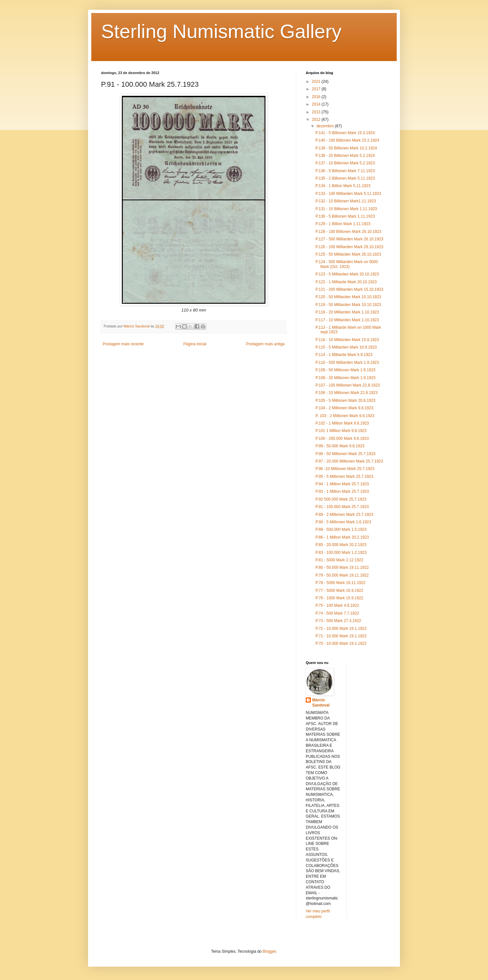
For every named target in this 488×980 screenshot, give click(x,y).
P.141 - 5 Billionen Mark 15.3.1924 (345, 133)
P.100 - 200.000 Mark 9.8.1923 (342, 439)
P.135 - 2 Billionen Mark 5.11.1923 (345, 178)
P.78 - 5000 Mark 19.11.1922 (340, 583)
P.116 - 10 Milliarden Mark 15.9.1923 (347, 340)
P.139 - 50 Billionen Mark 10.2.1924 (346, 148)
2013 (317, 112)
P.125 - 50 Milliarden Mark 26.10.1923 (348, 254)
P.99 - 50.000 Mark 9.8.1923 (340, 446)
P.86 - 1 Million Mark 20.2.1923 (342, 537)
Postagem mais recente (123, 344)
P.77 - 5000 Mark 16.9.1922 (339, 591)
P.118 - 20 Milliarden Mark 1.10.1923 (347, 312)
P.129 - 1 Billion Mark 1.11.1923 (343, 224)
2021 (317, 82)
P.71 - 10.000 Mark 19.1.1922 (341, 636)
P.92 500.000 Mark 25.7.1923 (341, 499)
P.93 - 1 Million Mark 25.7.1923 (342, 491)
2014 (317, 104)
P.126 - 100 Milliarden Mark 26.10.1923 (349, 247)
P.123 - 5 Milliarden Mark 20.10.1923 (347, 274)
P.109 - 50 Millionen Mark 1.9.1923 (346, 370)
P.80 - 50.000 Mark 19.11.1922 (342, 567)
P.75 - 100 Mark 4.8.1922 (337, 605)
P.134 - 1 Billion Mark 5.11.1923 (343, 186)
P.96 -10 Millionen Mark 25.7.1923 (345, 469)
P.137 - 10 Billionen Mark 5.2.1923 (345, 163)
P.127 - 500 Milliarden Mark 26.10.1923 (349, 239)
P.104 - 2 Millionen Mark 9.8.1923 (344, 408)
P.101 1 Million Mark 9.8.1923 (341, 431)
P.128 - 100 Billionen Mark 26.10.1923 (348, 232)
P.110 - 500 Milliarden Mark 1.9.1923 (347, 363)
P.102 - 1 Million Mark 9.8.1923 (342, 423)
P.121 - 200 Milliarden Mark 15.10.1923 (349, 289)
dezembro (326, 126)
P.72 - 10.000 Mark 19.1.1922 (341, 629)
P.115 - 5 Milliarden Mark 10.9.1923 (346, 347)
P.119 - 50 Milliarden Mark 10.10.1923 (348, 305)
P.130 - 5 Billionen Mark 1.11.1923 (345, 216)
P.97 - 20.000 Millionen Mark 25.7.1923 (349, 461)
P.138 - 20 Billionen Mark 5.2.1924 (345, 156)
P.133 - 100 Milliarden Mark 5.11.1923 (348, 194)
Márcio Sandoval (321, 703)
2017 (317, 89)
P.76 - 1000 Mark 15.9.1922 (339, 598)
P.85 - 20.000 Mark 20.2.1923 (341, 545)
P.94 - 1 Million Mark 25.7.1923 (342, 484)
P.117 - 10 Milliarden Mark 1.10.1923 (347, 320)
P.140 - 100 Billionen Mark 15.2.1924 (347, 140)
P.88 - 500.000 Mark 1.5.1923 (341, 529)
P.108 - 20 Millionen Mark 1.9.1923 (346, 378)
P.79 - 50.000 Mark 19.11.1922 (342, 575)
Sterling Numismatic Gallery (221, 31)
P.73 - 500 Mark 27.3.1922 (338, 621)
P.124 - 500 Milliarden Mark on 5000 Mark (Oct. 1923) (347, 264)
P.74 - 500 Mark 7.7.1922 (337, 613)
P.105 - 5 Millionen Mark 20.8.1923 (346, 401)
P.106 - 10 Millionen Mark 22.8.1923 (347, 393)
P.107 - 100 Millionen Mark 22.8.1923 (348, 385)
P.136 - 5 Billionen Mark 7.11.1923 (345, 171)
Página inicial (195, 344)
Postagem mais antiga (265, 344)
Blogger (270, 951)
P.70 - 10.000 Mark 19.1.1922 (341, 643)
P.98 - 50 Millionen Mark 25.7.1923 (346, 454)
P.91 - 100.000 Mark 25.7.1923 (342, 507)
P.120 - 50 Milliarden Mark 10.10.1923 (348, 297)
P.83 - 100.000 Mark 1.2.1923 (341, 553)
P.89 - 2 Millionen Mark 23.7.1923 (344, 515)
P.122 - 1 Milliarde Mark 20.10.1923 (346, 282)
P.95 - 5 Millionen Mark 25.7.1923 (344, 477)
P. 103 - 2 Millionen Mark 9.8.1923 (345, 416)
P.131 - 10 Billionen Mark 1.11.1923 (346, 209)
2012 (317, 120)
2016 (317, 97)
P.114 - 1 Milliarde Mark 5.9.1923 (344, 355)
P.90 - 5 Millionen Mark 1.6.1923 (343, 522)
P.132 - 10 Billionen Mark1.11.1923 (346, 201)
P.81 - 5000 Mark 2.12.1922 (339, 560)
